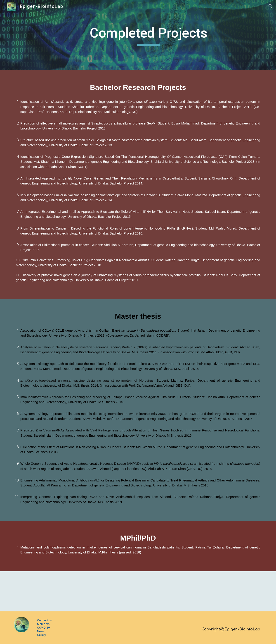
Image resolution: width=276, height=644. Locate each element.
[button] (271, 6)
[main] (149, 35)
